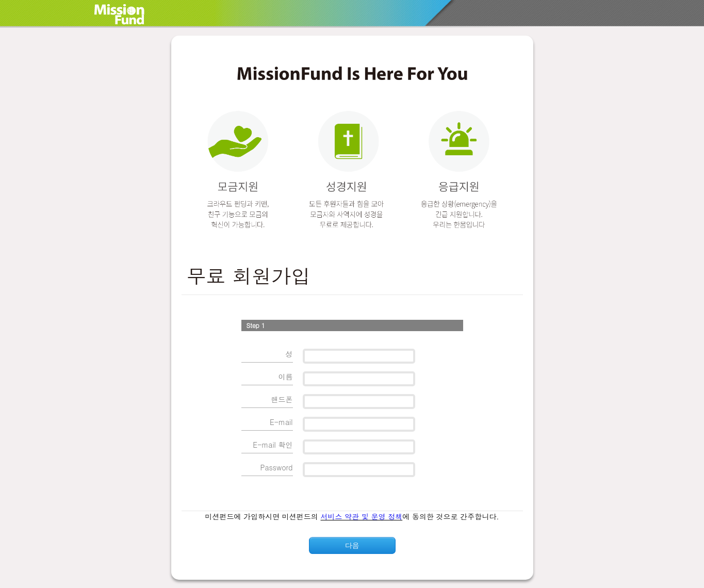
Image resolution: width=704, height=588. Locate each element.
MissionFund (130, 14)
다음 (352, 545)
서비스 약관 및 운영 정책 (362, 516)
